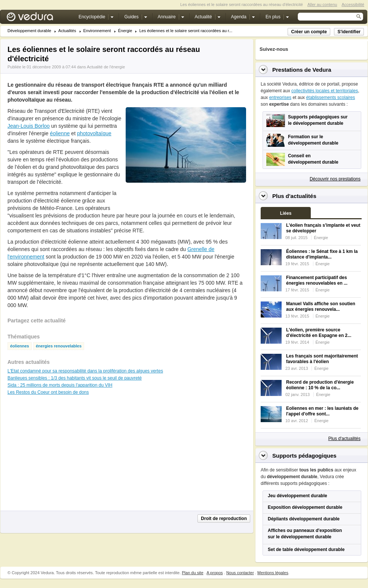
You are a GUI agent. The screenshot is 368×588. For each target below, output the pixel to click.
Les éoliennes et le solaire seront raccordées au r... (186, 31)
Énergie (125, 31)
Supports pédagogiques (304, 456)
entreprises (280, 98)
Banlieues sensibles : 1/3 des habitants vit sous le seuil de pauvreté (75, 378)
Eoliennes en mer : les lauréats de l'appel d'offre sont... (322, 411)
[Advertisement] (185, 199)
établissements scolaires (330, 98)
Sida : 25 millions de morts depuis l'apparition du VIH (60, 385)
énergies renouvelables (59, 346)
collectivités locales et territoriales (325, 91)
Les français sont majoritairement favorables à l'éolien (322, 359)
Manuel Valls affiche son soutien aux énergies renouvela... (321, 307)
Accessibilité (353, 4)
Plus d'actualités (344, 439)
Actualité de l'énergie (106, 67)
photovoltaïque (94, 133)
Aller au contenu (322, 4)
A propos (214, 573)
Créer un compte (309, 32)
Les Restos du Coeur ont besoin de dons (48, 392)
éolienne (60, 133)
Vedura (39, 18)
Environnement (97, 31)
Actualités (67, 31)
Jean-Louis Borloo (29, 126)
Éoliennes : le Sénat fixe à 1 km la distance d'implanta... (322, 254)
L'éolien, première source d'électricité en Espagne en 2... (319, 333)
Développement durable (29, 31)
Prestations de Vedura (302, 70)
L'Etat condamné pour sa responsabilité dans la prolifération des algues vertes (85, 371)
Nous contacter (240, 573)
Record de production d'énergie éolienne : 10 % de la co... (320, 385)
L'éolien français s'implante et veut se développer (323, 228)
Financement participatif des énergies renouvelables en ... (317, 280)
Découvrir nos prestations (335, 179)
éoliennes (20, 346)
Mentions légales (273, 573)
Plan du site (192, 573)
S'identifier (349, 32)
